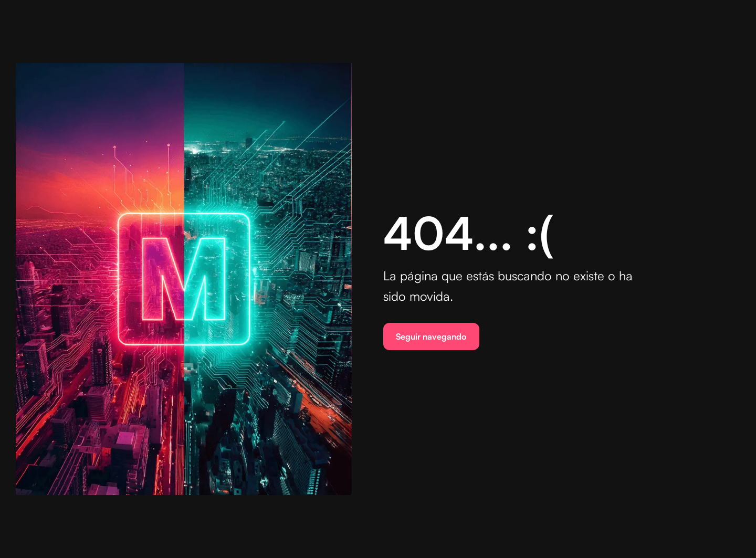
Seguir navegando (431, 336)
